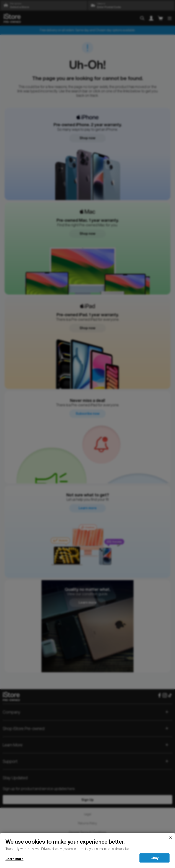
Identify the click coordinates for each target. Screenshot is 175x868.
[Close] (170, 838)
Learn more (14, 859)
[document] (87, 844)
